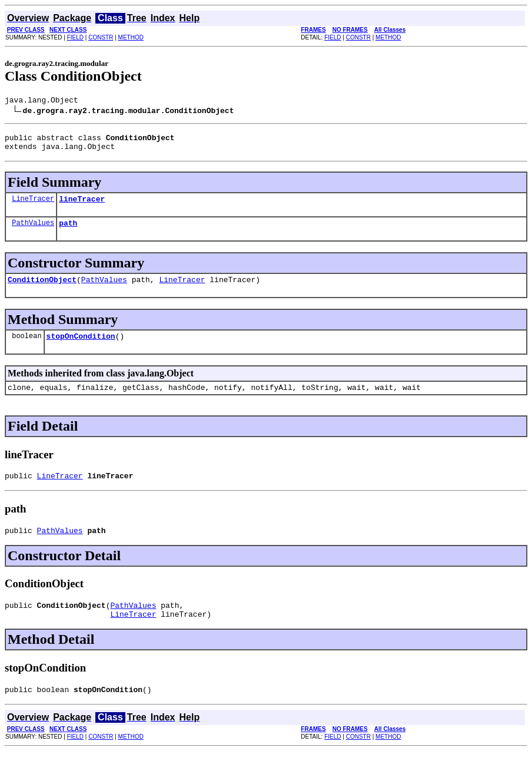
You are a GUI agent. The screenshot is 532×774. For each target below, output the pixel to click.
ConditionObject (42, 290)
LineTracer (33, 205)
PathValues (33, 231)
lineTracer (82, 206)
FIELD (75, 37)
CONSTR (101, 37)
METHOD (131, 37)
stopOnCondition (81, 348)
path (68, 231)
